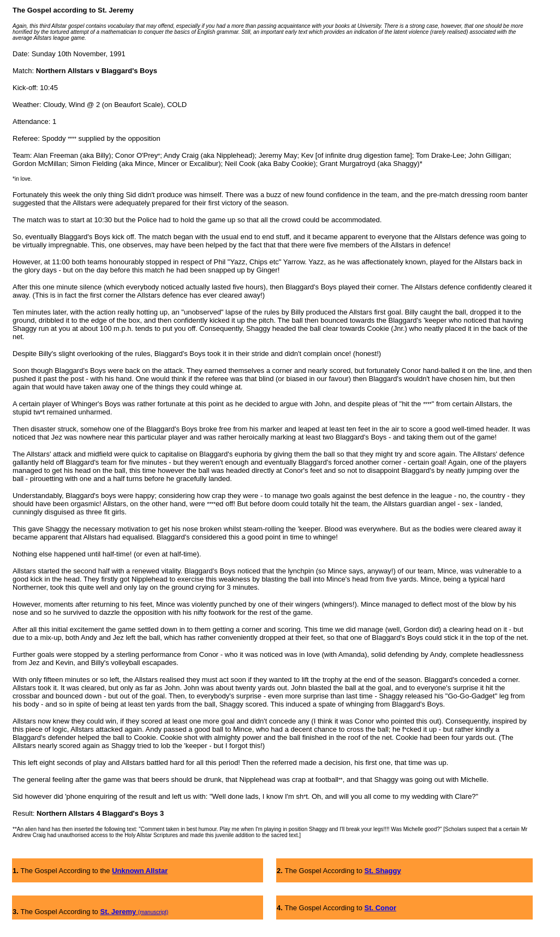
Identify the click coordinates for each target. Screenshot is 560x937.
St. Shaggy (383, 871)
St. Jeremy (119, 912)
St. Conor (381, 908)
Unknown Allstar (140, 871)
